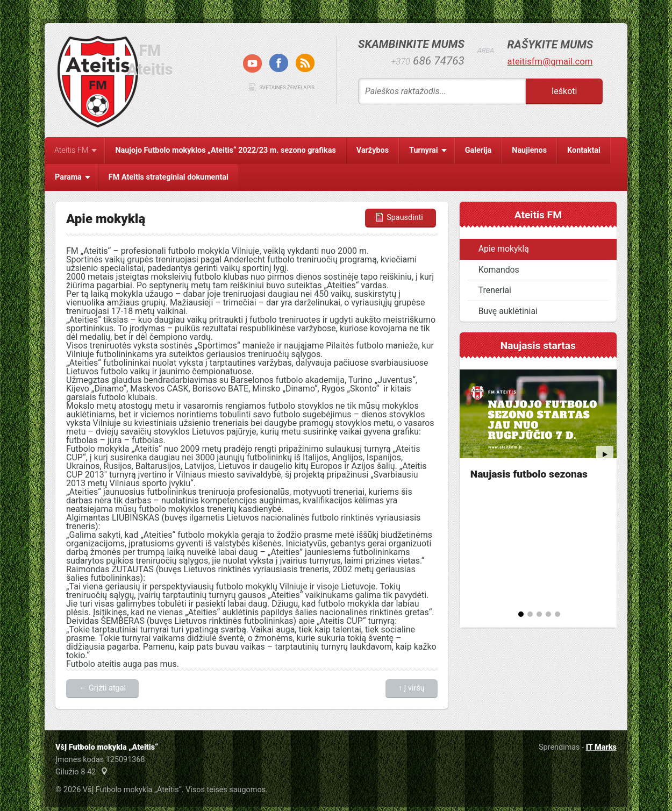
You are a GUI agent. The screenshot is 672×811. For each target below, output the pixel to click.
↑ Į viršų (412, 688)
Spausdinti (399, 218)
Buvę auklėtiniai (508, 311)
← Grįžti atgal (102, 688)
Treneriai (495, 290)
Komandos (499, 270)
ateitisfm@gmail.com (550, 62)
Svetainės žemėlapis (287, 87)
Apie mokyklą (504, 249)
